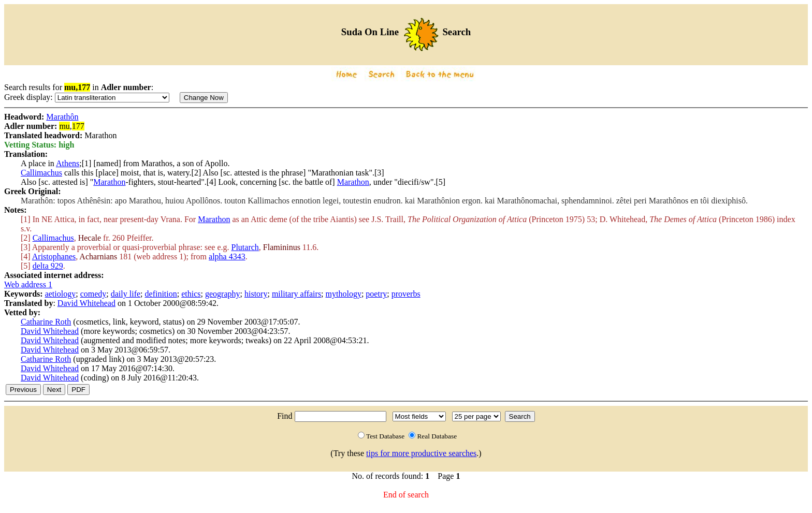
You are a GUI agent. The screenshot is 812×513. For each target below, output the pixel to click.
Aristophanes (54, 256)
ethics (191, 294)
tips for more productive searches (421, 453)
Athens (68, 163)
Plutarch (245, 247)
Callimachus (41, 173)
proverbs (406, 294)
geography (223, 294)
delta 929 (48, 266)
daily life (126, 294)
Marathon (109, 182)
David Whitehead (86, 303)
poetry (376, 294)
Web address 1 (28, 284)
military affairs (296, 294)
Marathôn (62, 117)
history (256, 294)
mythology (344, 294)
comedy (93, 294)
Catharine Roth (46, 322)
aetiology (61, 294)
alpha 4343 (227, 256)
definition (161, 294)
